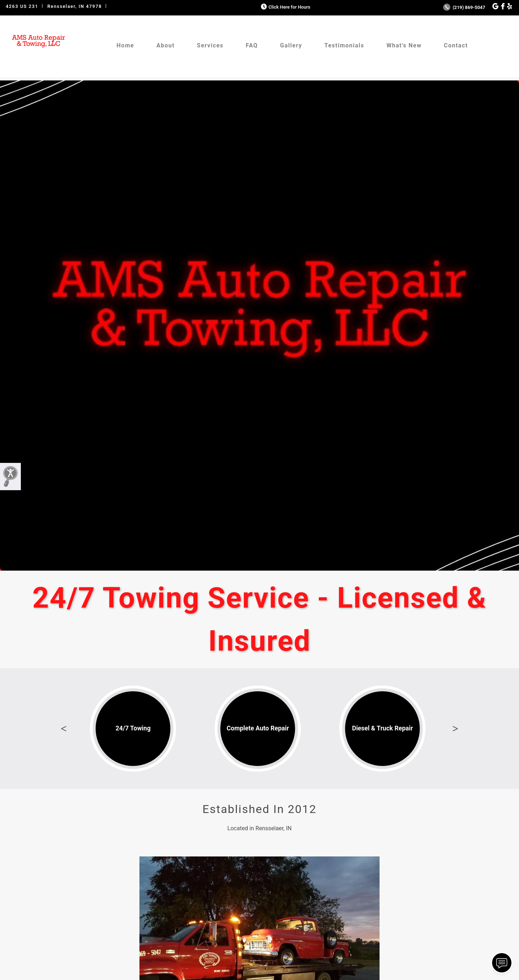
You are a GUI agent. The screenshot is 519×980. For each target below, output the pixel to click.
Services (210, 45)
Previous (64, 729)
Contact (456, 45)
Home (125, 45)
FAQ (252, 45)
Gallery (291, 45)
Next (455, 729)
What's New (404, 45)
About (166, 45)
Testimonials (344, 45)
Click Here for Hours (285, 7)
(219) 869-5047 (464, 7)
